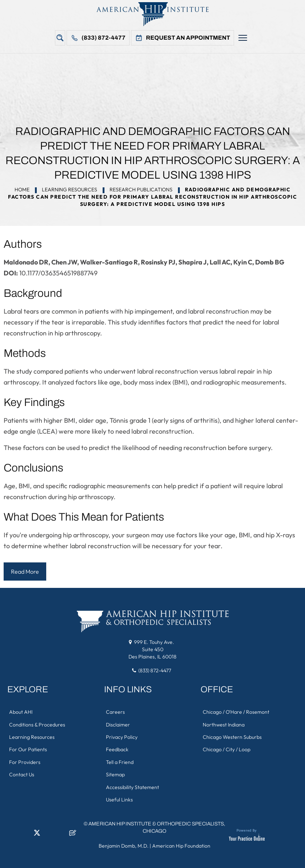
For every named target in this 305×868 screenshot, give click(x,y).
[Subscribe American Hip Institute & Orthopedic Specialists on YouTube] (61, 833)
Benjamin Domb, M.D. (124, 844)
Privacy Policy (122, 736)
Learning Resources (70, 190)
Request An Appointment (188, 38)
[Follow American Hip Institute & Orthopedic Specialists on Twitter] (37, 833)
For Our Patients (28, 749)
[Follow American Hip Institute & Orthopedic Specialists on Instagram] (49, 833)
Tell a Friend (120, 761)
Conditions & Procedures (37, 724)
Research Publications (141, 190)
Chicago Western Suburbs (232, 736)
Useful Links (119, 798)
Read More (25, 572)
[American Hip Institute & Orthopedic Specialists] (152, 14)
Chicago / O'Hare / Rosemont (236, 712)
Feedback (117, 749)
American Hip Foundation (181, 844)
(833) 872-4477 (104, 38)
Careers (115, 712)
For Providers (25, 761)
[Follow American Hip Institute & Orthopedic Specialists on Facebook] (13, 833)
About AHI (21, 712)
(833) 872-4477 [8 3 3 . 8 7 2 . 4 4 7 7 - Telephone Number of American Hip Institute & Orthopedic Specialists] (155, 670)
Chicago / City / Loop (226, 749)
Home (22, 190)
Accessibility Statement (132, 786)
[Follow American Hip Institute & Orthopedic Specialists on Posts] (73, 833)
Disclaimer (118, 724)
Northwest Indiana (223, 724)
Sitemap (115, 773)
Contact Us (22, 773)
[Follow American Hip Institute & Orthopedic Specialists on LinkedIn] (25, 833)
